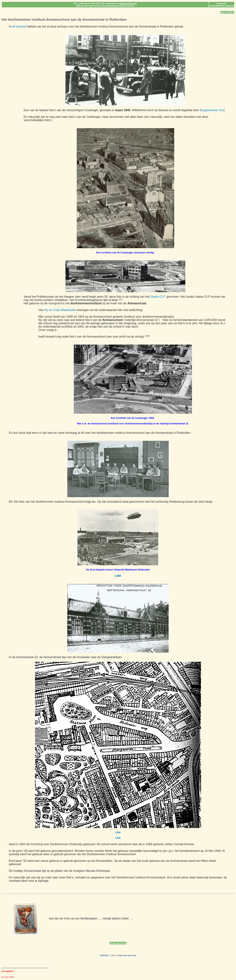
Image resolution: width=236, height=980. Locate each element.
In (11, 26)
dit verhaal (19, 26)
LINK (118, 576)
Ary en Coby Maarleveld (60, 310)
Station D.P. (158, 297)
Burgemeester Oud (212, 110)
